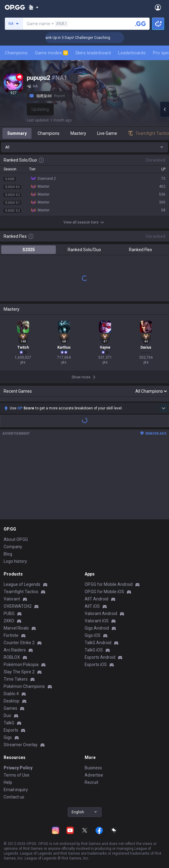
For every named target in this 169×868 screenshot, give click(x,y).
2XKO (9, 621)
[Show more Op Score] (164, 408)
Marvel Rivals (16, 628)
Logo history (15, 561)
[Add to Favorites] (74, 78)
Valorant (12, 599)
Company (13, 547)
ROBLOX (12, 657)
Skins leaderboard (93, 53)
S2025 (29, 250)
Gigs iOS (93, 635)
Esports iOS (96, 665)
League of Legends (22, 584)
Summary (17, 133)
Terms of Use (17, 775)
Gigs (8, 737)
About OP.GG (16, 539)
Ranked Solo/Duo (84, 250)
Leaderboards (132, 53)
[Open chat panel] (164, 109)
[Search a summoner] (140, 24)
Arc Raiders (15, 650)
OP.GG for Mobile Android (109, 584)
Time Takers (16, 679)
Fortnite (11, 635)
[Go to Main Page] (15, 7)
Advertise (94, 775)
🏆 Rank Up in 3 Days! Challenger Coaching (85, 38)
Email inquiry (16, 790)
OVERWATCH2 (18, 606)
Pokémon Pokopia (21, 665)
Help (8, 782)
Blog (8, 554)
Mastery (78, 133)
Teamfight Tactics (21, 592)
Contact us (14, 797)
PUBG (9, 613)
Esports (11, 730)
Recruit (91, 782)
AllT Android (96, 599)
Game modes (51, 53)
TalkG (9, 723)
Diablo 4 (11, 694)
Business (93, 768)
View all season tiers (85, 222)
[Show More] (34, 7)
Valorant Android (101, 613)
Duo (7, 716)
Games (10, 708)
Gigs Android (97, 628)
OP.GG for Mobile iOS (104, 592)
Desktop (12, 701)
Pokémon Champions (24, 686)
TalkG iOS (94, 650)
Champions (16, 53)
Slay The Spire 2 (19, 672)
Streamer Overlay (21, 745)
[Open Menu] (158, 7)
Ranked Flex (140, 250)
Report (59, 96)
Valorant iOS (97, 621)
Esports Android (100, 657)
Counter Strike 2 (19, 643)
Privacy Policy (18, 768)
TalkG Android (98, 643)
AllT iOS (92, 606)
